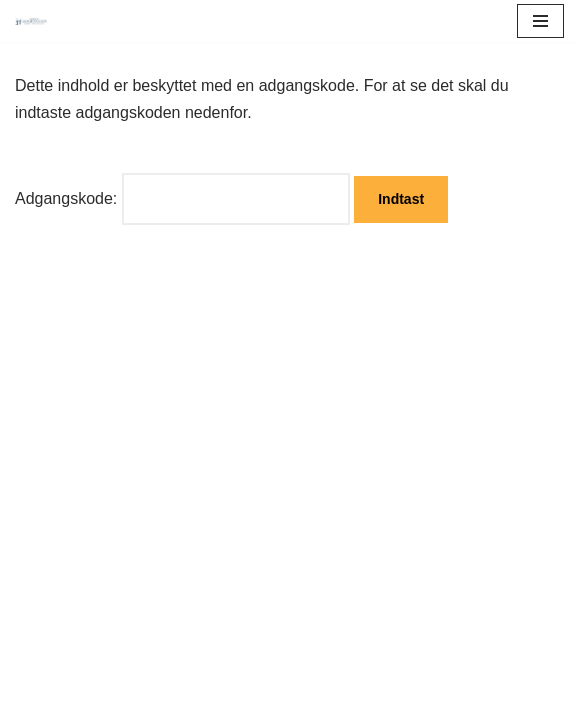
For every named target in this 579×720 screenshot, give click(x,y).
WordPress (174, 698)
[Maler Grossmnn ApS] (36, 21)
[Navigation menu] (540, 21)
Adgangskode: (182, 198)
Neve (33, 698)
